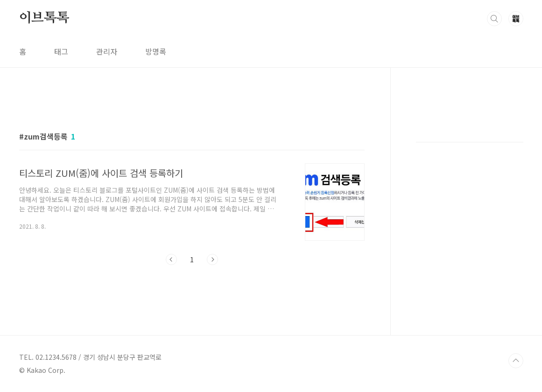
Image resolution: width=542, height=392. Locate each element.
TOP (516, 361)
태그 (61, 51)
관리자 (107, 51)
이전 (171, 259)
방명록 (156, 51)
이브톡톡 (44, 18)
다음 (212, 259)
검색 (494, 19)
